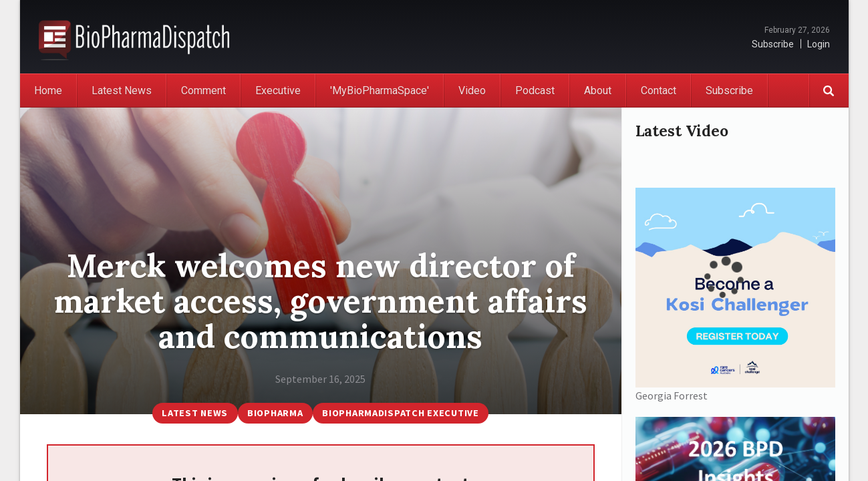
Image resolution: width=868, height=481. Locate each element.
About (598, 91)
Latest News (122, 91)
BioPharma (275, 413)
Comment (203, 91)
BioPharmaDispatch (134, 37)
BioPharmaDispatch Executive (400, 413)
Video (472, 91)
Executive (278, 91)
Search (829, 91)
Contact (659, 91)
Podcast (535, 91)
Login (819, 44)
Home (48, 91)
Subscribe (773, 44)
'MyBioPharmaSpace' (380, 91)
